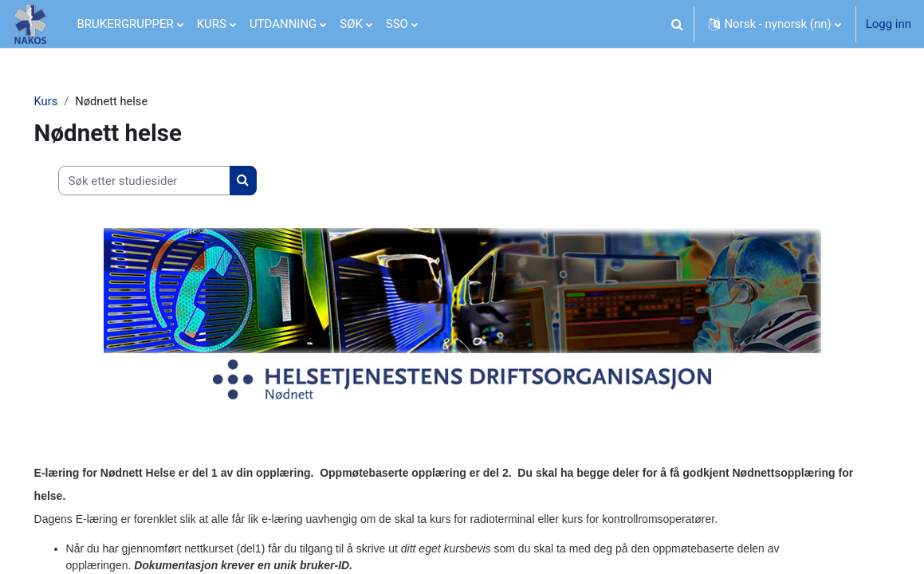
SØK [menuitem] (351, 24)
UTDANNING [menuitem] (283, 24)
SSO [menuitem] (397, 24)
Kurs (69, 101)
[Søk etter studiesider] (167, 181)
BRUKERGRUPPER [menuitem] (126, 24)
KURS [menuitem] (212, 24)
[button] (677, 24)
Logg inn (889, 24)
